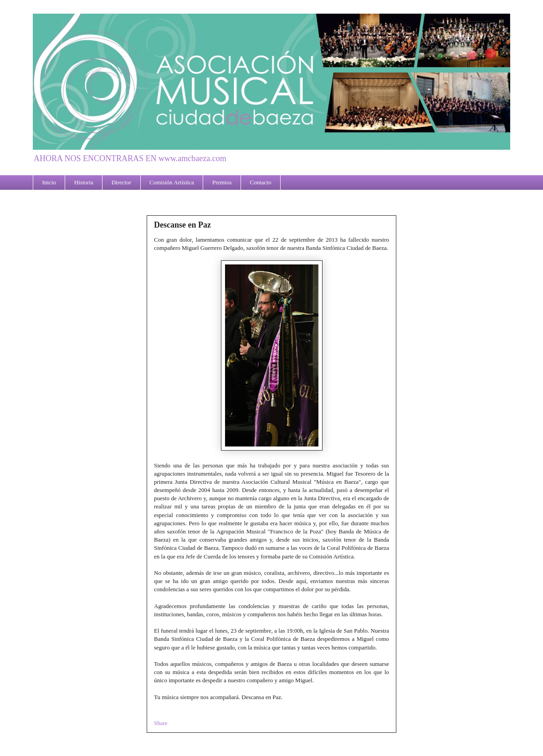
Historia (84, 182)
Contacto (261, 182)
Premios (222, 182)
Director (121, 182)
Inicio (49, 182)
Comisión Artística (172, 182)
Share (161, 723)
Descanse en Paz (182, 225)
